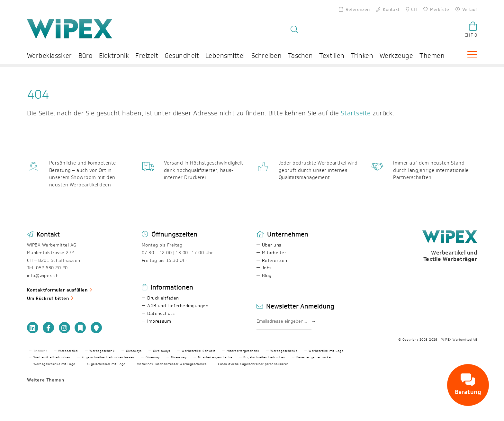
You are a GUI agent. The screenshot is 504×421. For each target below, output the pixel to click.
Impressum (159, 321)
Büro (85, 56)
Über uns (272, 245)
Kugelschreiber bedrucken (264, 357)
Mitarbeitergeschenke (215, 357)
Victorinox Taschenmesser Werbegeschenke (172, 364)
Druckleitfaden (163, 298)
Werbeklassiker (50, 56)
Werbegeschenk (102, 351)
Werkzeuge (396, 56)
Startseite (356, 113)
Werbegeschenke (284, 351)
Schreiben (266, 56)
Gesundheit (182, 56)
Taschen (300, 56)
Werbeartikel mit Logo (326, 351)
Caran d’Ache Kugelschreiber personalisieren (253, 364)
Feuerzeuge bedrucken (315, 357)
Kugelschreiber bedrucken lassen (108, 357)
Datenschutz (161, 314)
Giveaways (134, 351)
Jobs (267, 268)
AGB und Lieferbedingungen (178, 306)
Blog (267, 276)
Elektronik (114, 56)
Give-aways (162, 351)
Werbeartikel (68, 351)
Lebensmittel (225, 56)
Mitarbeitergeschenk (243, 351)
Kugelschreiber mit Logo (106, 364)
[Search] (354, 27)
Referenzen (275, 260)
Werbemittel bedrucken (52, 357)
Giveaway (153, 357)
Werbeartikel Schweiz (198, 351)
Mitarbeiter (274, 253)
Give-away (179, 357)
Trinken (362, 56)
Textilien (332, 56)
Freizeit (147, 56)
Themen (432, 56)
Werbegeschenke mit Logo (54, 364)
